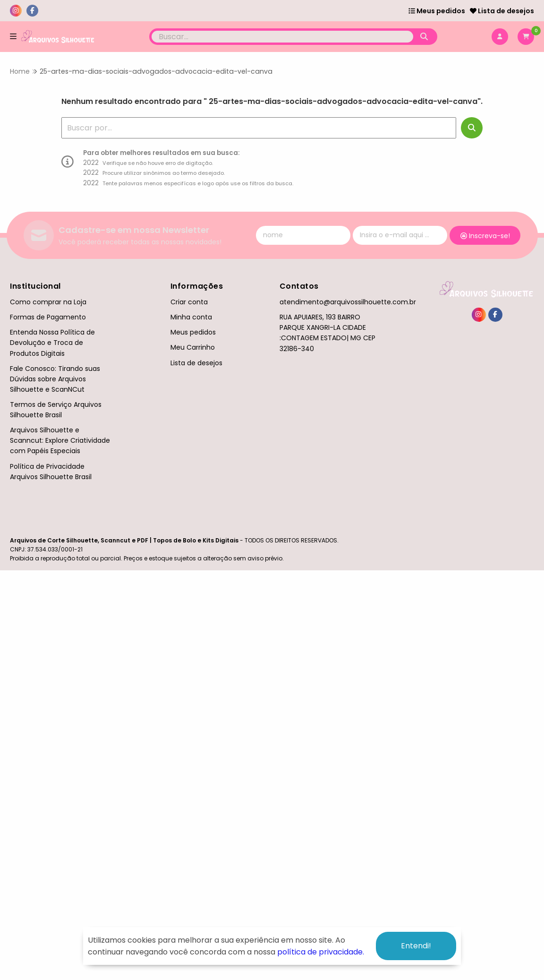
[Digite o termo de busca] (283, 37)
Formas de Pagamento (48, 317)
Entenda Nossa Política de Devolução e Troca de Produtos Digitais (52, 343)
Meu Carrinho (193, 347)
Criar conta (189, 302)
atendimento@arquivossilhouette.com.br (348, 302)
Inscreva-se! (485, 236)
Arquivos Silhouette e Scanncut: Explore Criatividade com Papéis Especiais (60, 440)
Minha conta (191, 317)
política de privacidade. (321, 952)
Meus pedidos (437, 11)
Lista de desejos (502, 11)
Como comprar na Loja (48, 302)
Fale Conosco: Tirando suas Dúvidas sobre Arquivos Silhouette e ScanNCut (55, 379)
